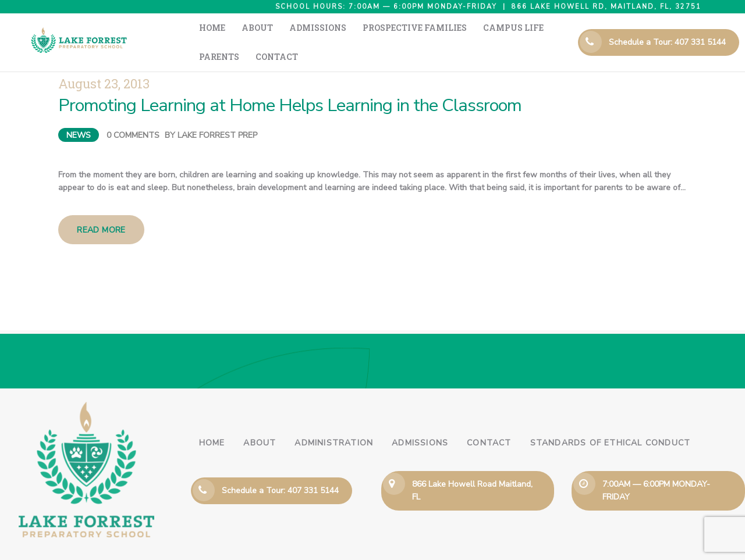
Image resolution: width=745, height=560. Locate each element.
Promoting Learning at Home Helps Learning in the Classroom (290, 82)
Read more (101, 207)
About (260, 420)
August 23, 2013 (104, 60)
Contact (489, 420)
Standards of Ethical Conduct (611, 420)
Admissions (420, 420)
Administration (334, 420)
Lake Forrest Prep (217, 112)
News (79, 112)
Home (212, 420)
